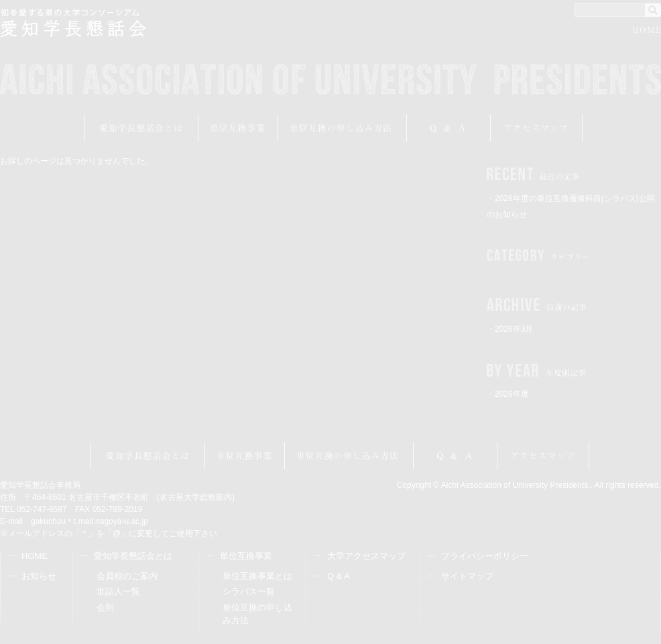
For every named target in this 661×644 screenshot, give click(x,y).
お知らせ (39, 576)
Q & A (339, 576)
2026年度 (512, 394)
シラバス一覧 (249, 591)
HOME (647, 32)
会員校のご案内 (127, 576)
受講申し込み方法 (343, 128)
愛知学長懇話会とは (141, 128)
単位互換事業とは (257, 576)
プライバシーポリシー (485, 556)
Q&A (449, 128)
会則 (105, 607)
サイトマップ (467, 576)
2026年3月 (514, 329)
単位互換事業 (238, 128)
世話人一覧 (118, 591)
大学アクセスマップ (366, 556)
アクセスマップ (537, 128)
